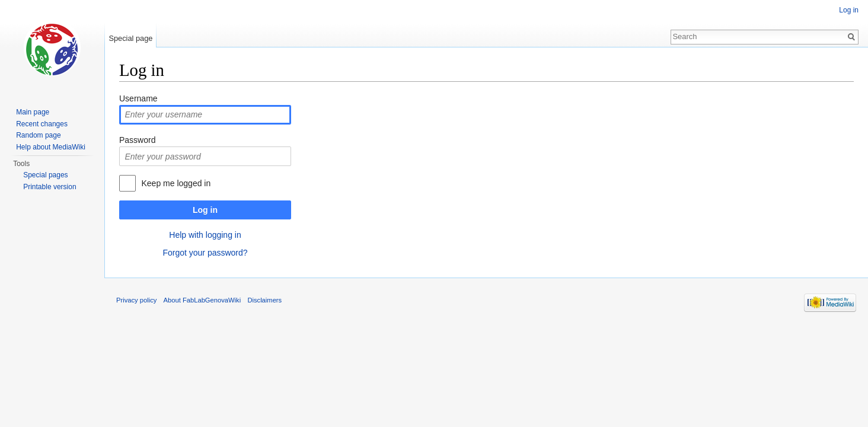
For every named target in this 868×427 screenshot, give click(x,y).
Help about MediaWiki (51, 147)
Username (138, 98)
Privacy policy (136, 300)
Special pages (45, 175)
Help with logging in (205, 235)
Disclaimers (264, 300)
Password (137, 140)
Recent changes (42, 124)
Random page (38, 135)
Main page (33, 112)
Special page (130, 38)
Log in (205, 210)
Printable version (50, 187)
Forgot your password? (205, 253)
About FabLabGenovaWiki (202, 300)
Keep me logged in (176, 183)
